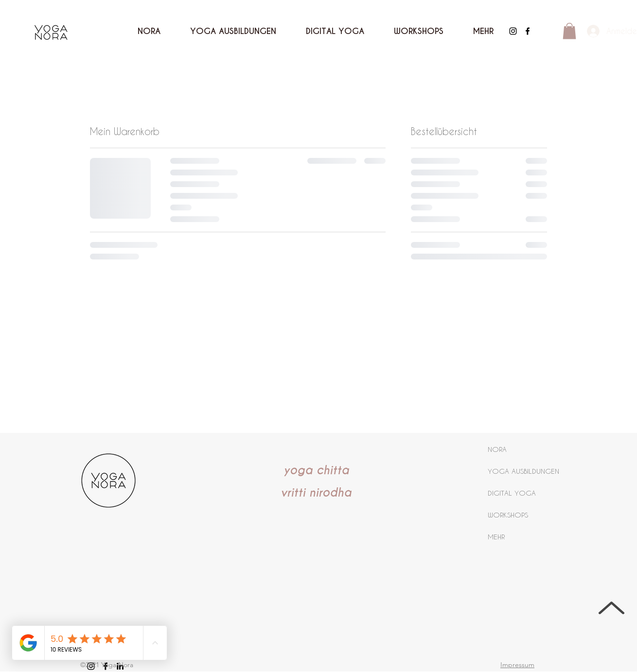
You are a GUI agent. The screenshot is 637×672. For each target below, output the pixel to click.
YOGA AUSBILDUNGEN (523, 471)
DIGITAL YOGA (512, 493)
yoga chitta (316, 470)
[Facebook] (528, 31)
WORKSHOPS (508, 515)
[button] (483, 31)
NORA (497, 449)
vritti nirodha (316, 493)
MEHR (496, 537)
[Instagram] (513, 31)
